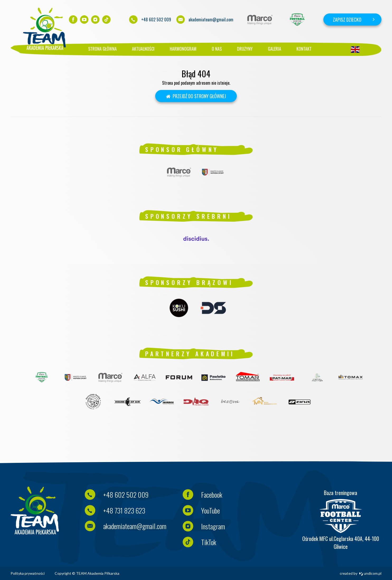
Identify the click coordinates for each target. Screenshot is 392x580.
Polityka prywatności (28, 573)
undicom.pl (370, 573)
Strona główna (102, 49)
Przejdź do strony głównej (196, 96)
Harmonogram (183, 49)
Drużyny (245, 49)
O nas (217, 49)
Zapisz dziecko (347, 20)
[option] (260, 20)
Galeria (275, 49)
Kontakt (304, 49)
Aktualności (143, 49)
